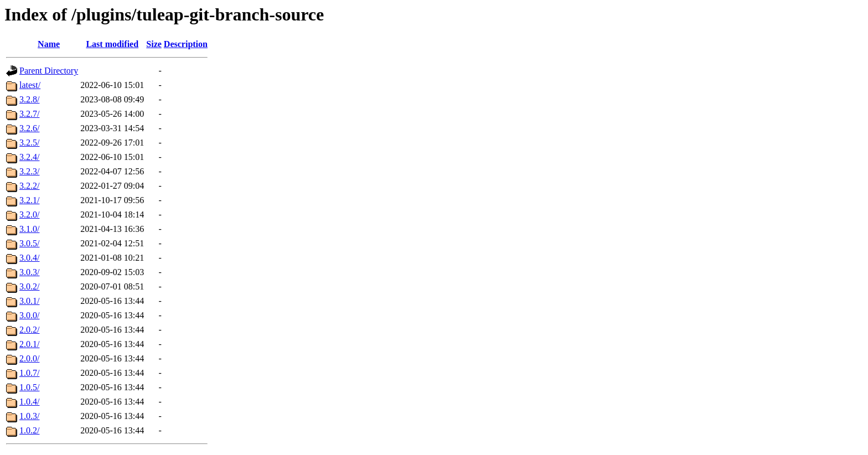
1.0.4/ (29, 402)
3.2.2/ (29, 186)
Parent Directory (49, 71)
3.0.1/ (29, 301)
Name (49, 44)
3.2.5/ (29, 143)
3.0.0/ (29, 315)
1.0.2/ (29, 430)
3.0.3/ (29, 272)
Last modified (112, 44)
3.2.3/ (29, 171)
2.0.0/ (29, 358)
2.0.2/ (29, 330)
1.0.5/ (29, 387)
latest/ (30, 85)
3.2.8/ (29, 99)
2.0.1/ (29, 344)
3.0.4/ (29, 258)
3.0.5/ (29, 243)
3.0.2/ (29, 286)
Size (154, 44)
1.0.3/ (29, 416)
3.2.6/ (29, 128)
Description (186, 44)
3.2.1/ (29, 200)
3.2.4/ (29, 157)
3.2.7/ (29, 114)
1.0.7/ (29, 373)
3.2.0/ (29, 214)
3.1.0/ (29, 229)
